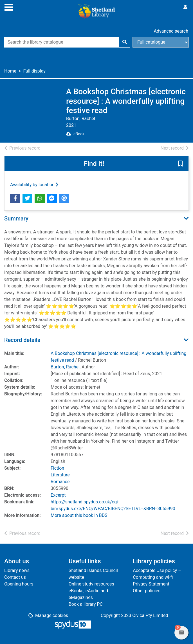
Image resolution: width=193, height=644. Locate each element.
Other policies (147, 591)
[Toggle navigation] (9, 6)
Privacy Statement (151, 584)
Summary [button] (16, 219)
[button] (180, 164)
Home (10, 71)
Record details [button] (22, 340)
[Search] (125, 42)
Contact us (15, 577)
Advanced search (171, 31)
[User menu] (185, 7)
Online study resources (91, 584)
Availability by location (34, 185)
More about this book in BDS (79, 515)
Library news (17, 570)
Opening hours (19, 584)
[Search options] (161, 42)
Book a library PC (86, 604)
